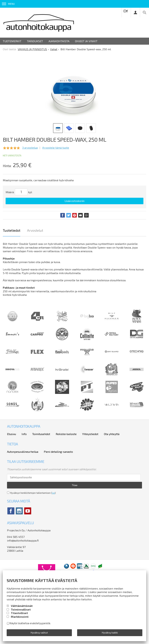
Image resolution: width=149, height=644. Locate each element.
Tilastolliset (19, 613)
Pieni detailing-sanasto (58, 452)
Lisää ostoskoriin (74, 201)
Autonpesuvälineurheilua (23, 452)
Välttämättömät (22, 606)
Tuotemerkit (12, 41)
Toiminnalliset (21, 609)
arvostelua (30, 148)
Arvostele (56, 148)
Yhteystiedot (90, 434)
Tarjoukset (35, 41)
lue (53, 493)
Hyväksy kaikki (110, 633)
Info (24, 434)
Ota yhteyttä (112, 434)
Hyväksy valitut (39, 633)
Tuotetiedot (12, 230)
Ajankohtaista (59, 41)
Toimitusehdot (41, 434)
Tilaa (74, 485)
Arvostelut (35, 230)
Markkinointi (20, 617)
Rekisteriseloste (66, 434)
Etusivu (11, 434)
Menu (8, 4)
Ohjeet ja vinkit (86, 41)
